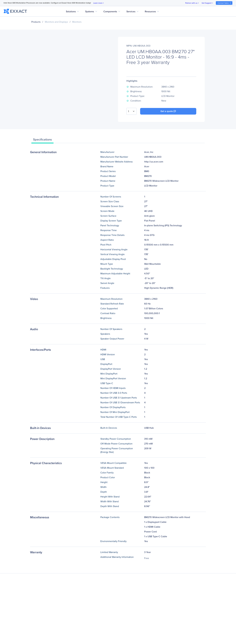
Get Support (208, 3)
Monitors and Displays (56, 22)
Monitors (77, 22)
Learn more (99, 3)
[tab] (42, 140)
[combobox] (131, 111)
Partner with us (192, 3)
